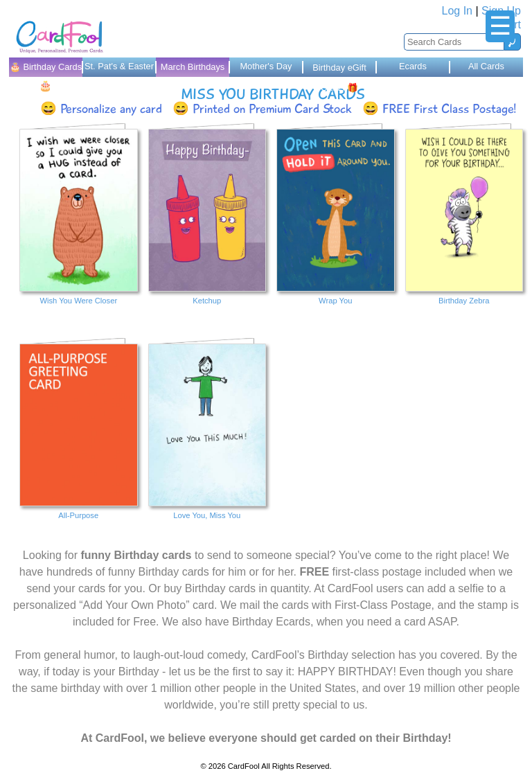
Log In (457, 11)
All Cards (486, 66)
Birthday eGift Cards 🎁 (339, 70)
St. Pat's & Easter (119, 66)
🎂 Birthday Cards (46, 69)
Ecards (413, 66)
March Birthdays (193, 67)
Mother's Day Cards (266, 69)
